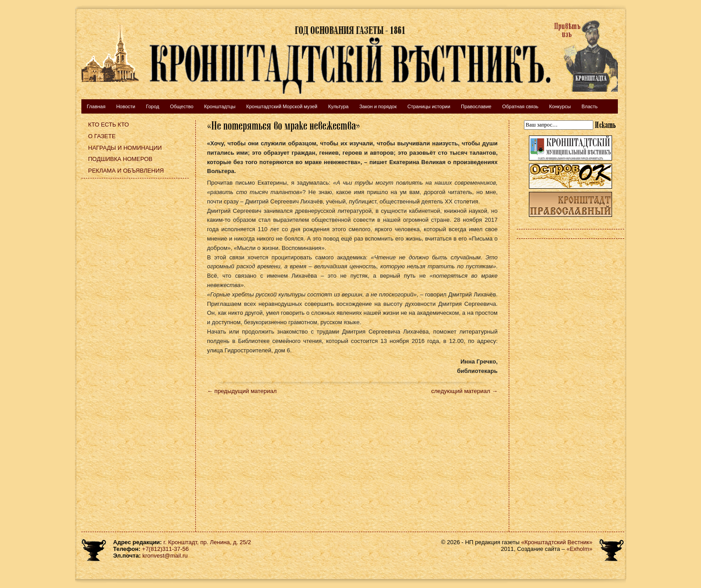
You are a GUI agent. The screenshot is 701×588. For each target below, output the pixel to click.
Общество (182, 106)
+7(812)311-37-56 (165, 549)
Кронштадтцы (220, 106)
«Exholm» (579, 549)
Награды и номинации (125, 148)
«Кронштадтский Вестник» (557, 542)
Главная (96, 106)
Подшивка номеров (120, 159)
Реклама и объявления (126, 171)
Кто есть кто (108, 125)
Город (152, 106)
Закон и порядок (378, 106)
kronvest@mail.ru (165, 556)
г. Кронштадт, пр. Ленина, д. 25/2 (207, 542)
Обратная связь (520, 106)
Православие (476, 106)
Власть (590, 106)
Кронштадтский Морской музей (282, 106)
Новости (126, 106)
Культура (338, 106)
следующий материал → (464, 391)
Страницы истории (429, 106)
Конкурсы (560, 106)
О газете (102, 136)
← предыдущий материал (242, 391)
